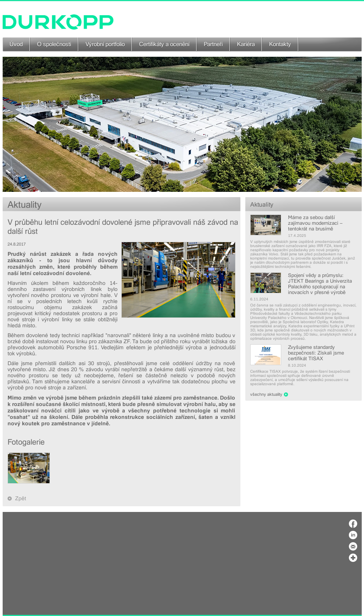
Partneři (213, 44)
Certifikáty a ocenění (164, 44)
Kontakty (280, 44)
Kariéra (246, 44)
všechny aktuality (266, 394)
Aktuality (262, 205)
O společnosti (54, 44)
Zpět (21, 498)
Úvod (16, 44)
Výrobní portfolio (105, 44)
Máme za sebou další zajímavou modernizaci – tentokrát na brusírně (315, 223)
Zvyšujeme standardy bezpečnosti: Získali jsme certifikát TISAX (316, 353)
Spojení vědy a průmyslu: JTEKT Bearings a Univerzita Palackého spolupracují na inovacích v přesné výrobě (320, 284)
